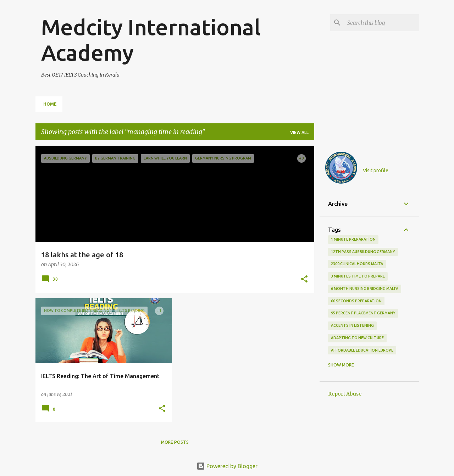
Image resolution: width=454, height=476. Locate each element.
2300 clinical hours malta (357, 264)
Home (50, 104)
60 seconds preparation (356, 301)
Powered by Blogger (227, 466)
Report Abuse (345, 394)
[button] (304, 280)
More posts (175, 442)
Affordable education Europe (362, 350)
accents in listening (352, 325)
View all (299, 132)
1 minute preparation (353, 239)
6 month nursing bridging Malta (365, 289)
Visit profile (376, 170)
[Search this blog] (382, 23)
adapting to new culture (357, 338)
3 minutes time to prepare (358, 276)
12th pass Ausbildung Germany (363, 252)
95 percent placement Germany (363, 313)
